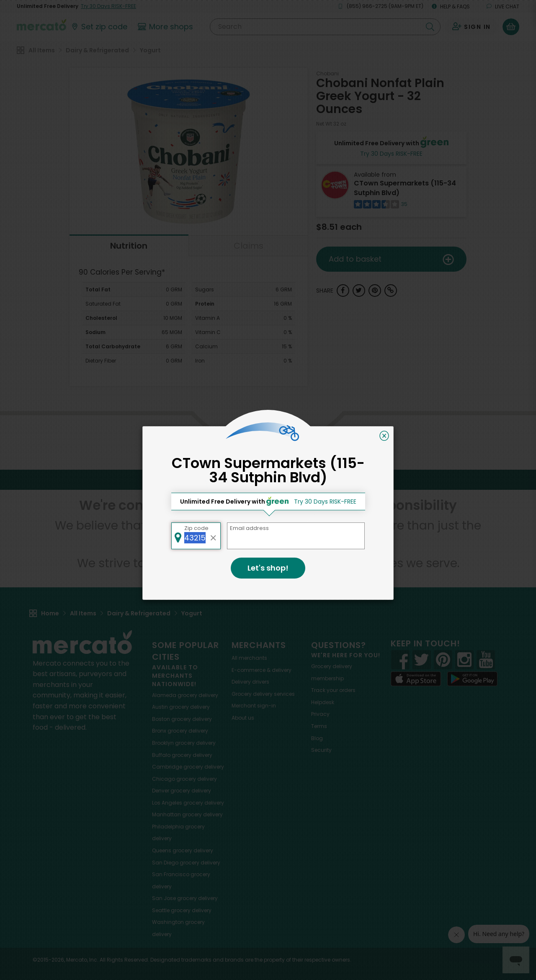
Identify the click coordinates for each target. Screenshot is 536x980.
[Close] (384, 436)
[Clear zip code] (214, 536)
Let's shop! (268, 568)
